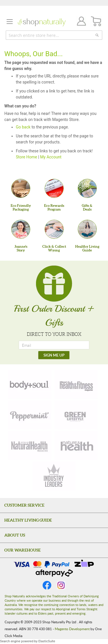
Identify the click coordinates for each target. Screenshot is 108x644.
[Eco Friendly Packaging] (21, 188)
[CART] (96, 21)
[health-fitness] (76, 384)
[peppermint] (30, 415)
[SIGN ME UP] (54, 355)
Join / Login (80, 22)
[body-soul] (30, 384)
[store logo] (41, 22)
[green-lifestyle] (76, 415)
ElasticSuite (47, 641)
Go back (23, 127)
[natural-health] (30, 446)
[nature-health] (76, 446)
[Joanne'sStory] (21, 229)
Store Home (26, 157)
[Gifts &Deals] (87, 188)
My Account (51, 157)
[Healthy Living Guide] (87, 229)
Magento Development (72, 629)
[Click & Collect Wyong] (54, 229)
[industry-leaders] (54, 476)
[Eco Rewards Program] (54, 188)
